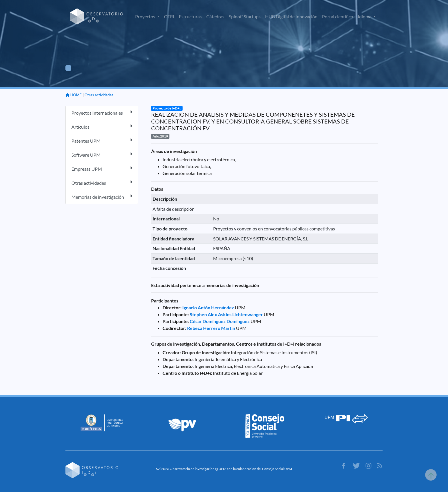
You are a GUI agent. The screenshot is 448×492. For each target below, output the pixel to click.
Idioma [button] (365, 16)
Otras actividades (99, 95)
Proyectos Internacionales (102, 112)
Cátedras (215, 16)
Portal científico (338, 16)
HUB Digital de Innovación (291, 16)
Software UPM (102, 155)
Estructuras (190, 16)
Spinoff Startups (245, 16)
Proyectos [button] (146, 16)
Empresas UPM (102, 169)
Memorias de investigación (102, 197)
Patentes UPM (102, 141)
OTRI (169, 16)
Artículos (102, 127)
